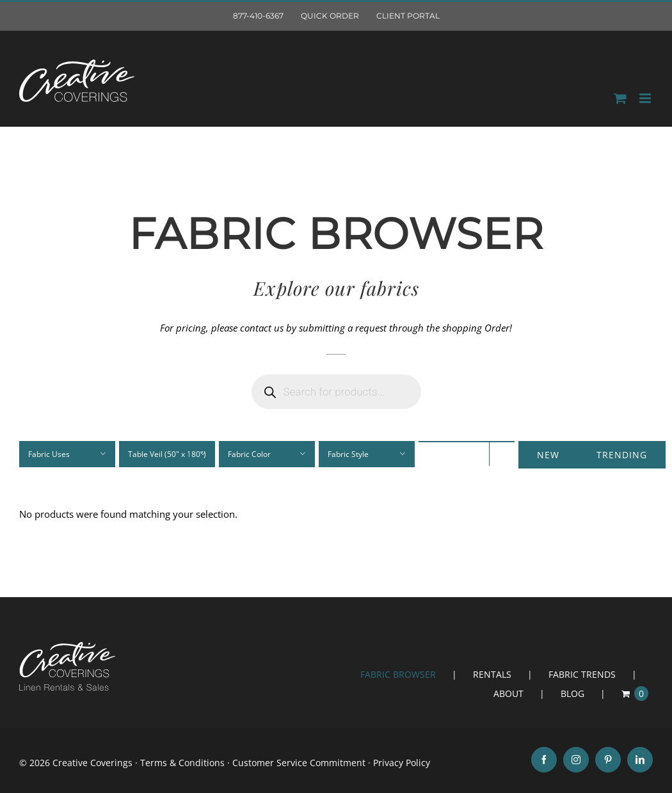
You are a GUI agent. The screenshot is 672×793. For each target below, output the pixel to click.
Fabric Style (348, 454)
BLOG (572, 693)
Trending (622, 455)
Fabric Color (249, 454)
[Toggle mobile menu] (646, 98)
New (548, 455)
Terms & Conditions (182, 763)
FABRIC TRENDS (582, 674)
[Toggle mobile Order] (620, 98)
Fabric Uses (49, 454)
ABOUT (508, 693)
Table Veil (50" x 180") (167, 454)
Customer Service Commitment (299, 763)
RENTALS (492, 674)
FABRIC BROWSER (398, 674)
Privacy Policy (402, 763)
